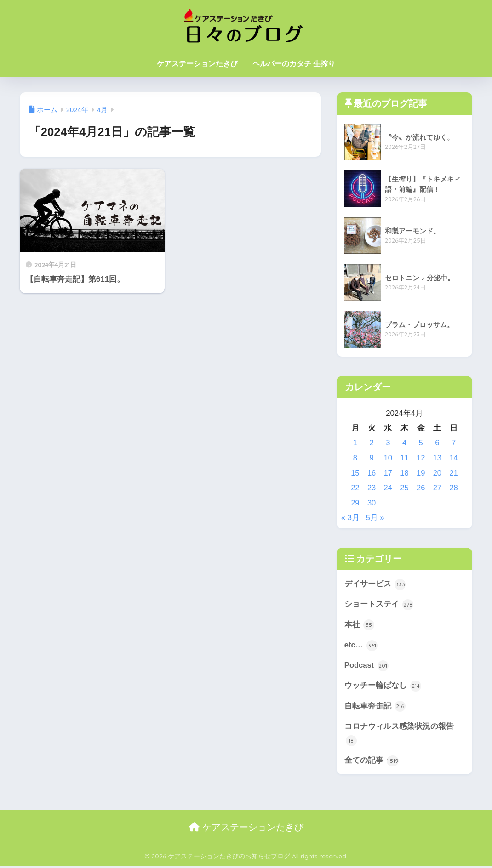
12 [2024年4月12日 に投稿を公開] (421, 458)
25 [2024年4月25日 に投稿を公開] (404, 488)
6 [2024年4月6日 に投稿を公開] (437, 443)
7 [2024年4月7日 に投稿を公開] (454, 443)
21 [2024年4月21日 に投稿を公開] (454, 473)
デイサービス (375, 584)
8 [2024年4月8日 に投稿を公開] (355, 458)
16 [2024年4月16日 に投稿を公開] (372, 473)
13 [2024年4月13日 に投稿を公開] (438, 458)
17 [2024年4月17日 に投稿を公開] (388, 473)
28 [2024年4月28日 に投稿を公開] (454, 488)
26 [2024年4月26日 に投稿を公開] (421, 488)
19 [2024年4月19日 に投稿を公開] (421, 473)
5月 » (375, 518)
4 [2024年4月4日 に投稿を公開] (404, 443)
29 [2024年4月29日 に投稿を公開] (355, 503)
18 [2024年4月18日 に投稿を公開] (404, 473)
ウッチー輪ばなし (383, 687)
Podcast (367, 667)
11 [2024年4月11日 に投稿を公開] (404, 458)
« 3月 (350, 518)
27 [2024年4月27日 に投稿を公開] (438, 488)
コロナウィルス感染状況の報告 (399, 735)
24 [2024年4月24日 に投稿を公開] (388, 488)
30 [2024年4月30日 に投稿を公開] (372, 503)
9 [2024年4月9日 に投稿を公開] (371, 458)
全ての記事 (372, 763)
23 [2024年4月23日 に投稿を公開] (372, 488)
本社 (360, 625)
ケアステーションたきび (197, 64)
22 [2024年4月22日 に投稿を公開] (355, 488)
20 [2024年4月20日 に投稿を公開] (438, 473)
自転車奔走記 (375, 708)
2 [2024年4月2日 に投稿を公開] (371, 443)
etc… (361, 646)
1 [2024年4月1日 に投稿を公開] (355, 443)
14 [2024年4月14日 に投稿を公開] (454, 458)
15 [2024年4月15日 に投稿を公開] (355, 473)
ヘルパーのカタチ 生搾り (294, 64)
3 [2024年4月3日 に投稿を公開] (388, 443)
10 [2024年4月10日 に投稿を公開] (388, 458)
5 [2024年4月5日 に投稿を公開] (421, 443)
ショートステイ (379, 605)
